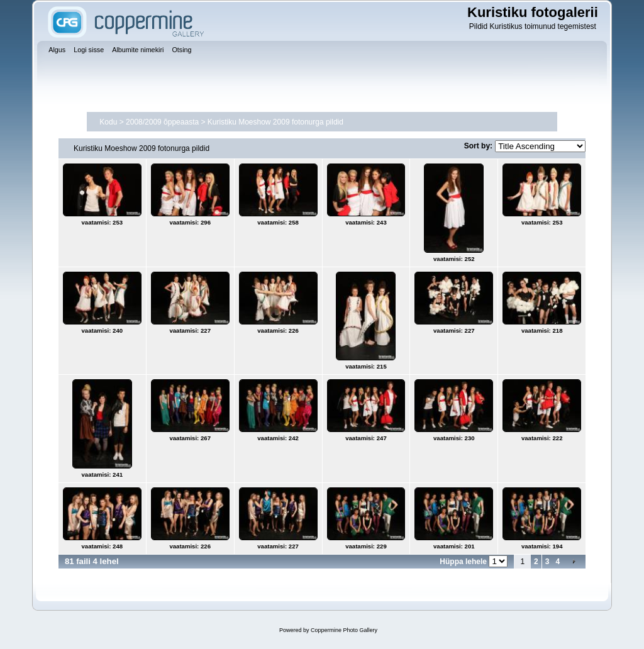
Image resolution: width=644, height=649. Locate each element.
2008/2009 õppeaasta (162, 122)
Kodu (108, 122)
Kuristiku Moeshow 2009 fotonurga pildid (275, 122)
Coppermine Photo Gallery (344, 630)
